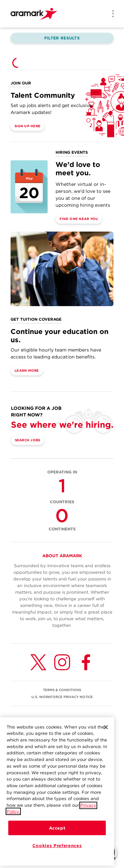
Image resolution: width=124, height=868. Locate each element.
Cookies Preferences (57, 849)
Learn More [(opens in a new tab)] (27, 370)
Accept (57, 832)
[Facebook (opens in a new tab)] (86, 662)
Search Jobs (28, 440)
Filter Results (62, 38)
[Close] (106, 731)
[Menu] (111, 14)
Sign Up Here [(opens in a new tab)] (27, 126)
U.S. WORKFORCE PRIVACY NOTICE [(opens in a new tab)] (62, 697)
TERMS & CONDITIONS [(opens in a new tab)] (62, 690)
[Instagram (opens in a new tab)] (62, 662)
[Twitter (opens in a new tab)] (38, 662)
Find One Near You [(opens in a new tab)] (79, 219)
